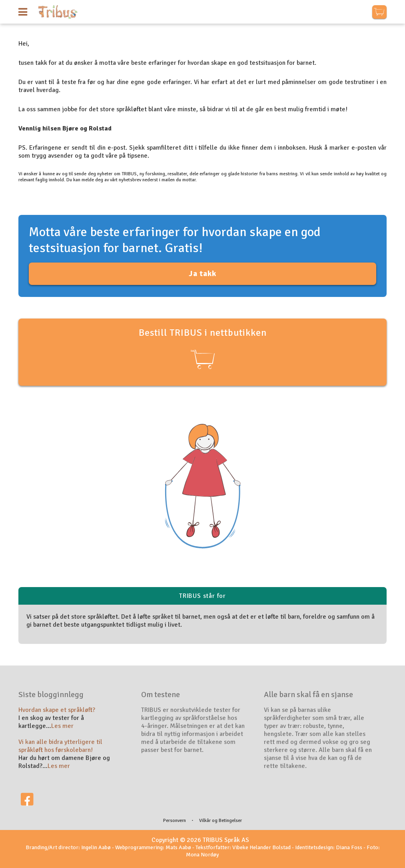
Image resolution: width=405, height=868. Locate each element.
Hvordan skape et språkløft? (57, 710)
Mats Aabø (178, 847)
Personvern (175, 821)
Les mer (62, 726)
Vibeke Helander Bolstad (261, 847)
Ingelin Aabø (96, 847)
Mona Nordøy (202, 855)
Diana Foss (349, 847)
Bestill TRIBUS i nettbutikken (203, 349)
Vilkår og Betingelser (220, 821)
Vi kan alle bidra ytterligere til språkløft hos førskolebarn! (60, 746)
